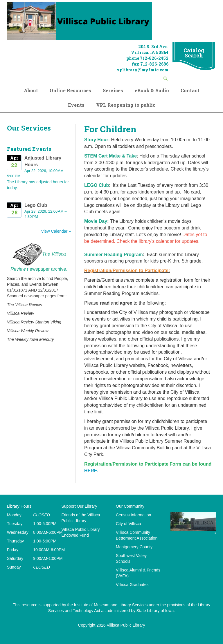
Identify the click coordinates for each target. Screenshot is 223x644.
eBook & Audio (152, 90)
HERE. (91, 471)
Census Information (133, 515)
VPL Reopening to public (126, 105)
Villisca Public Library (126, 625)
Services (113, 90)
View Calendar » (56, 231)
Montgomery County (134, 547)
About (31, 90)
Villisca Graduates (132, 585)
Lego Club (36, 205)
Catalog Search (194, 53)
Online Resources (70, 90)
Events (76, 105)
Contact (190, 90)
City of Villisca (128, 524)
